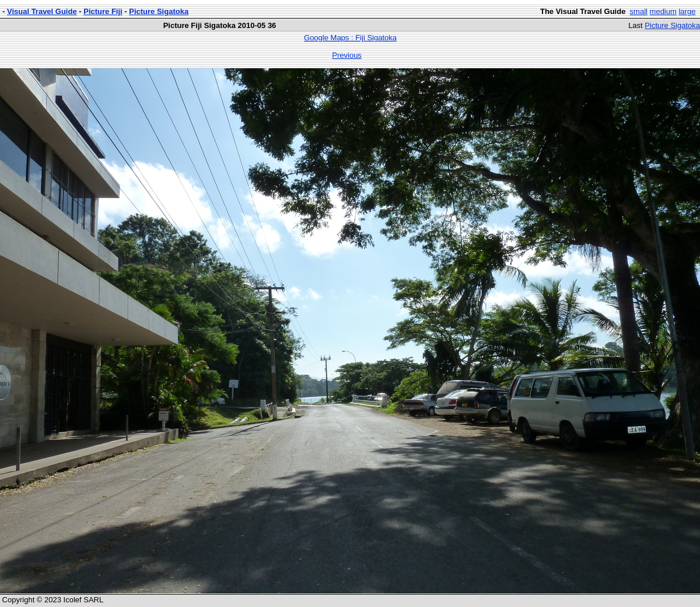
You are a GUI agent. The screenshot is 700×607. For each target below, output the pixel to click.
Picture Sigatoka (159, 11)
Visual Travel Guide (42, 11)
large (687, 11)
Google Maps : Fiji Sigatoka (350, 38)
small (639, 11)
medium (663, 11)
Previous (347, 55)
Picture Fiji (103, 11)
